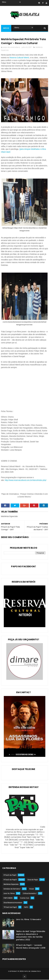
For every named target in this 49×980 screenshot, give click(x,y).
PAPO (26, 907)
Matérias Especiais (11, 884)
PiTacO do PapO (10, 875)
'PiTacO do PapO (10, 907)
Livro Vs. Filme (9, 894)
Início (6, 28)
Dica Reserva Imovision (13, 903)
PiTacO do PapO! (10, 880)
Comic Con (25, 898)
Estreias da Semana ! (12, 889)
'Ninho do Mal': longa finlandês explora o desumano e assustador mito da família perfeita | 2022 (31, 936)
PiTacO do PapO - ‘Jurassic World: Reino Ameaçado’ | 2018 (31, 947)
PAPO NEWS (8, 898)
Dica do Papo (33, 880)
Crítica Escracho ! (30, 894)
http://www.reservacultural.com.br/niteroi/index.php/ (26, 480)
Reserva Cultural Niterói (19, 58)
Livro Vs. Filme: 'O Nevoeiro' (29, 920)
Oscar (31, 889)
